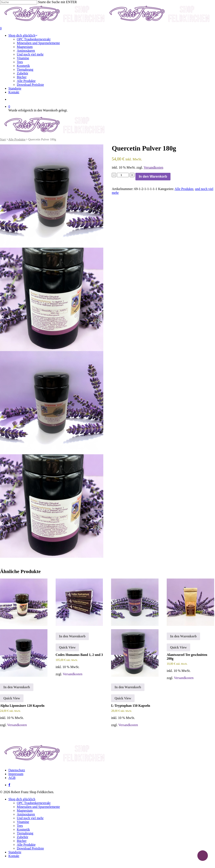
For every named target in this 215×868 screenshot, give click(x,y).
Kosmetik (23, 829)
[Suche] (19, 2)
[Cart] (107, 28)
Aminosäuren (26, 814)
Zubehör (22, 837)
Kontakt (14, 856)
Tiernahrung (25, 833)
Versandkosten (153, 167)
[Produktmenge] (123, 175)
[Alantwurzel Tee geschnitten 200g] (190, 602)
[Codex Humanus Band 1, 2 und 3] (79, 602)
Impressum (16, 774)
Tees (20, 826)
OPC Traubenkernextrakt (34, 803)
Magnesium (25, 811)
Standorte (15, 852)
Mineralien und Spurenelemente (38, 807)
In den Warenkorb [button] (17, 687)
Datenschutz (17, 770)
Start (3, 139)
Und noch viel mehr (30, 818)
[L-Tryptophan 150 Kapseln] (135, 628)
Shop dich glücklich (22, 799)
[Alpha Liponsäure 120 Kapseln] (24, 628)
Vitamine (23, 822)
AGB (12, 778)
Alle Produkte (17, 139)
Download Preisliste (30, 848)
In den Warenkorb (153, 176)
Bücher (22, 841)
